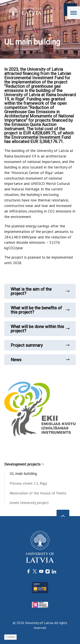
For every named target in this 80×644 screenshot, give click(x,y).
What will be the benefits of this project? (40, 310)
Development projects (24, 464)
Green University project (29, 503)
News (40, 360)
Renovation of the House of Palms (38, 493)
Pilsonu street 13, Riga (28, 483)
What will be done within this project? (40, 329)
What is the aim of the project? (40, 291)
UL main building (23, 473)
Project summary (40, 345)
